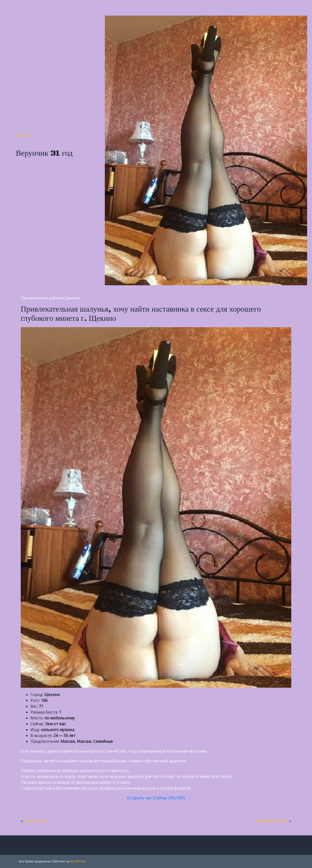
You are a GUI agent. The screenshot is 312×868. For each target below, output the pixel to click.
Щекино (25, 136)
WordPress (78, 861)
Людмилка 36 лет (272, 821)
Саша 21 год (35, 821)
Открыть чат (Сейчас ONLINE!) (156, 798)
